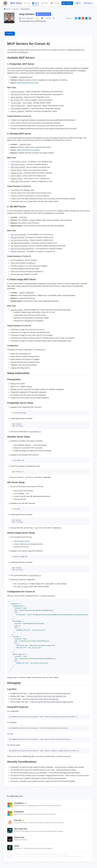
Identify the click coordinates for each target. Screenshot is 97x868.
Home (7, 9)
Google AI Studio (23, 542)
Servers (15, 9)
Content (10, 34)
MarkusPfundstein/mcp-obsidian (28, 150)
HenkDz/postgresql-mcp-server (28, 83)
